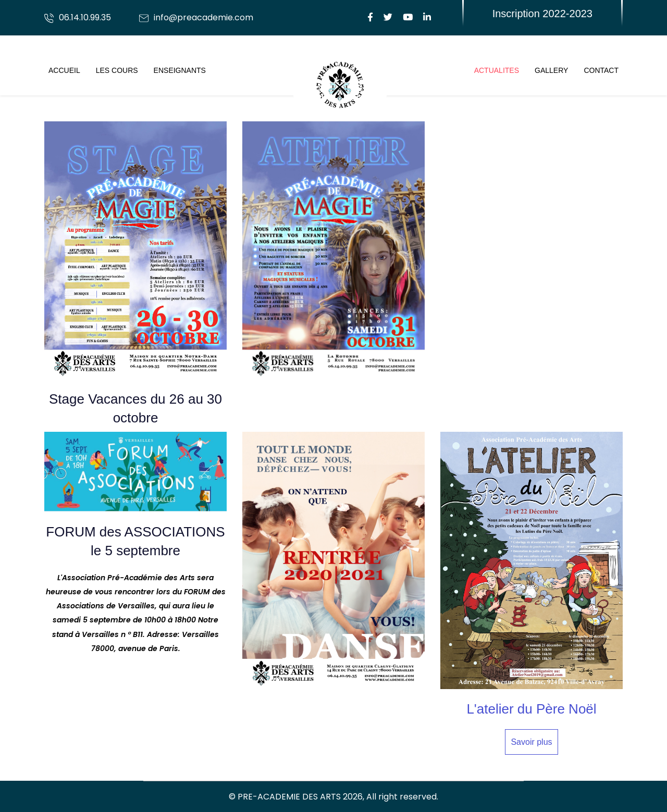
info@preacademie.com (203, 17)
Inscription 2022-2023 (542, 14)
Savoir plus (531, 742)
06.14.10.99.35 (85, 17)
